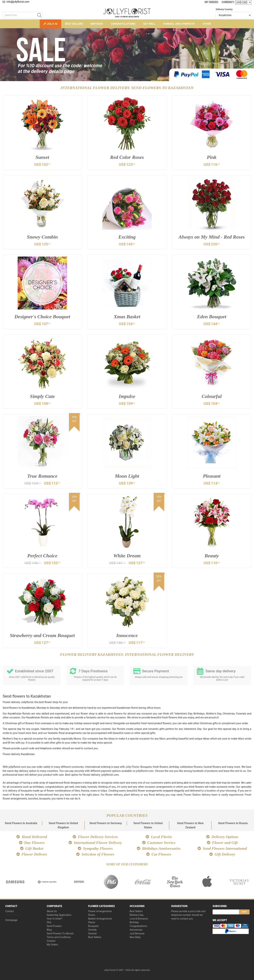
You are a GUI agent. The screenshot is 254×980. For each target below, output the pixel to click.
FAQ (49, 922)
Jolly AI (50, 24)
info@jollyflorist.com (16, 2)
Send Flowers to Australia (21, 823)
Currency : (228, 2)
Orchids (92, 930)
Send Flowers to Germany (106, 823)
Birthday (97, 24)
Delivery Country (224, 9)
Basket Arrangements (100, 919)
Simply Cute (42, 396)
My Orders (211, 2)
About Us (52, 911)
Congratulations (123, 24)
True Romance (42, 476)
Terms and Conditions (59, 937)
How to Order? (55, 919)
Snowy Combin (42, 237)
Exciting (127, 237)
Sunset (42, 157)
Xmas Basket (127, 317)
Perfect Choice (42, 556)
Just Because (137, 933)
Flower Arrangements (100, 911)
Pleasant (212, 476)
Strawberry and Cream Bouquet (42, 635)
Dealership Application (59, 915)
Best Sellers (74, 24)
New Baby (135, 937)
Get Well (149, 24)
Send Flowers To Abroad (60, 933)
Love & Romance (139, 919)
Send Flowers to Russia (233, 823)
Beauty (212, 556)
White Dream (127, 556)
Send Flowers (54, 926)
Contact (10, 911)
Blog (49, 930)
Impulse (127, 396)
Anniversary (136, 930)
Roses (92, 915)
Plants (92, 922)
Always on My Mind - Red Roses (212, 237)
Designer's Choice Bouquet (42, 317)
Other (207, 24)
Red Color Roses (127, 157)
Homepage (11, 920)
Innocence (127, 635)
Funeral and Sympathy (179, 24)
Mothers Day (137, 915)
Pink (212, 157)
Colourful (212, 396)
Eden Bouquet (212, 317)
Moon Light (127, 476)
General (92, 933)
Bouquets (93, 926)
